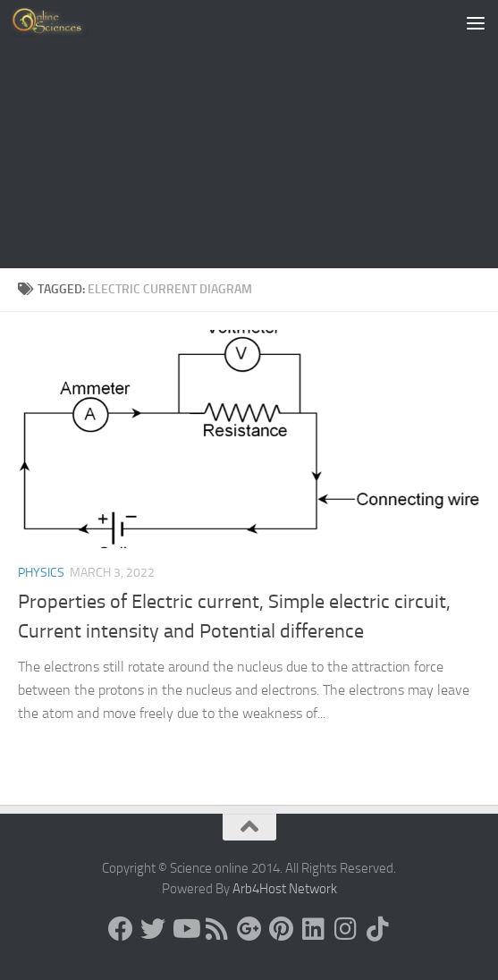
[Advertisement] (249, 134)
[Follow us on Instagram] (346, 929)
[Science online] (121, 929)
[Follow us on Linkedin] (314, 929)
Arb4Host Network (285, 889)
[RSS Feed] (217, 929)
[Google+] (249, 929)
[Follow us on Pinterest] (282, 929)
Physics (41, 573)
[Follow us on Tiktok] (378, 929)
